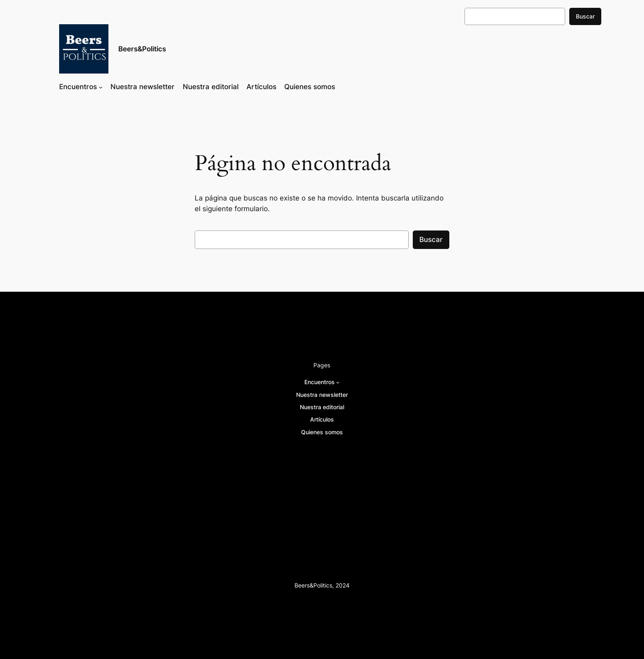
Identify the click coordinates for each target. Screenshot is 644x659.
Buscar (585, 16)
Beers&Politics (142, 49)
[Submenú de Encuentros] (101, 87)
